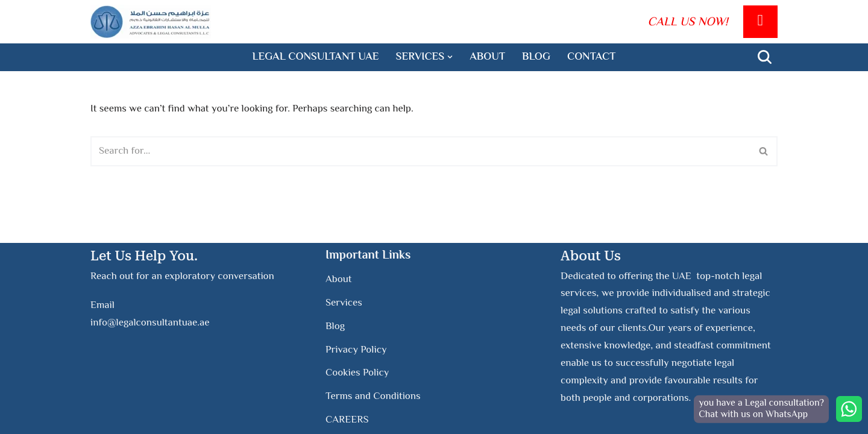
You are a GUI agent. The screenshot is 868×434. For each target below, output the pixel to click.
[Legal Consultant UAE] (151, 22)
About (487, 57)
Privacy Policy (356, 350)
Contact (591, 57)
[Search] (765, 57)
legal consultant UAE (316, 57)
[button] (450, 57)
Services (344, 303)
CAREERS (347, 420)
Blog (536, 57)
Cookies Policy (357, 373)
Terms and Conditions (373, 397)
